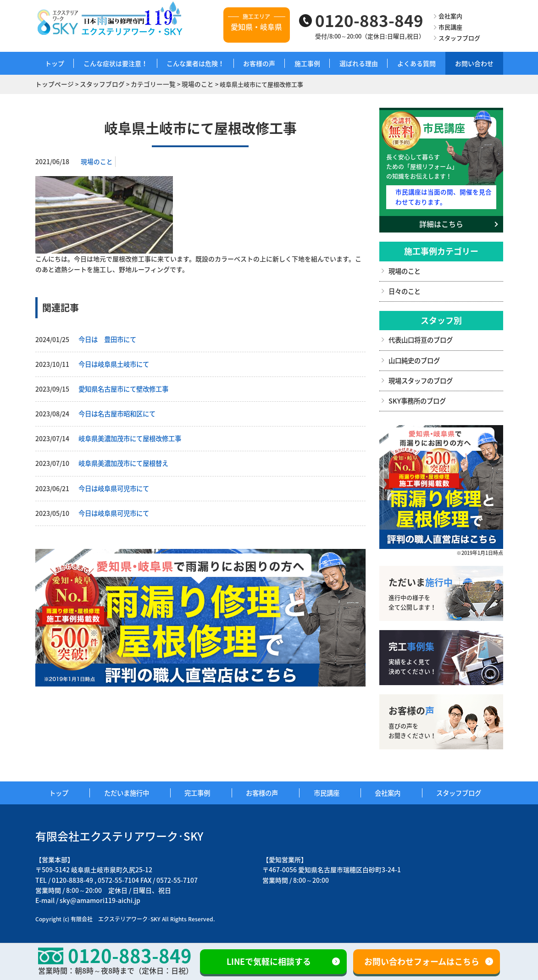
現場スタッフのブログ (421, 378)
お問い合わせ (474, 63)
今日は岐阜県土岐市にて (114, 363)
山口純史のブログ (414, 358)
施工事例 (307, 63)
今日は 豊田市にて (107, 338)
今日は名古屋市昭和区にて (117, 412)
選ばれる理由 (359, 63)
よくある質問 (416, 63)
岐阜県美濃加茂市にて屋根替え (123, 461)
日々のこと (405, 289)
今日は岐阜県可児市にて (114, 486)
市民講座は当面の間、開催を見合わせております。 (443, 196)
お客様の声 (259, 63)
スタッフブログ (459, 38)
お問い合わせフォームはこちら (422, 961)
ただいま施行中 (130, 790)
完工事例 (201, 790)
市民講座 (450, 27)
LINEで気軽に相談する (269, 961)
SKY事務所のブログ (417, 398)
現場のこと (97, 161)
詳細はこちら (441, 222)
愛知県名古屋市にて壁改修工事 (123, 388)
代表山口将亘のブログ (421, 338)
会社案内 (450, 16)
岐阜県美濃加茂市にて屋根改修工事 (130, 437)
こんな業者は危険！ (195, 63)
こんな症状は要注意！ (116, 63)
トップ (55, 63)
